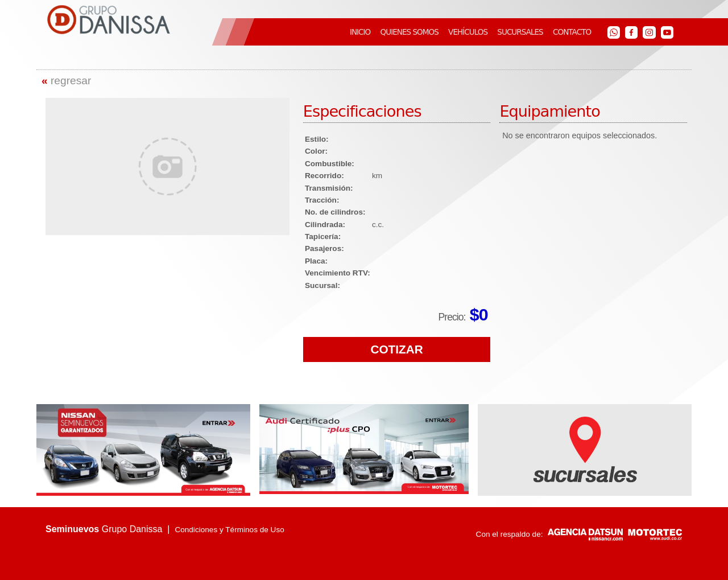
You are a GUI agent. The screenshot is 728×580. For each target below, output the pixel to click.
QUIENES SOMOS (409, 32)
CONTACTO (572, 32)
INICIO (360, 32)
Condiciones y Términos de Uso (229, 530)
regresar (66, 81)
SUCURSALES (520, 32)
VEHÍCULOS (468, 32)
